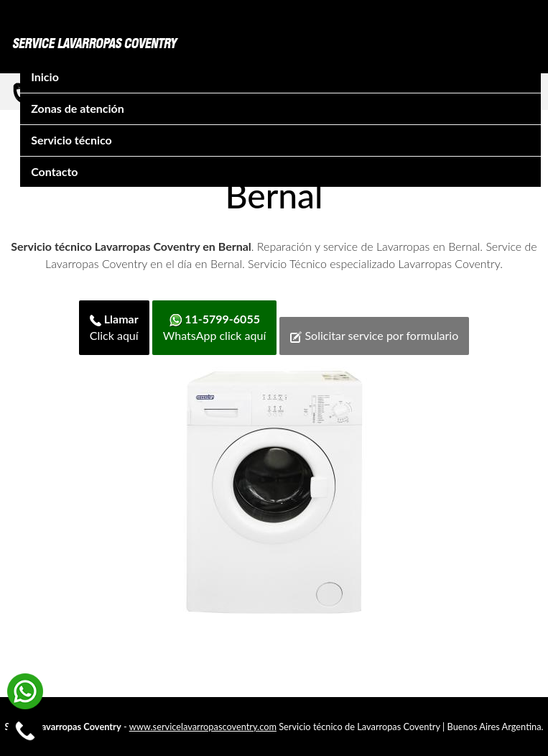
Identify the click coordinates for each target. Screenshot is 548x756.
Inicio (45, 77)
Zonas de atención (78, 108)
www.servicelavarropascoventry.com (203, 727)
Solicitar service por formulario (374, 336)
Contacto (54, 171)
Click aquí (114, 327)
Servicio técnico (71, 140)
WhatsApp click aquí (214, 327)
